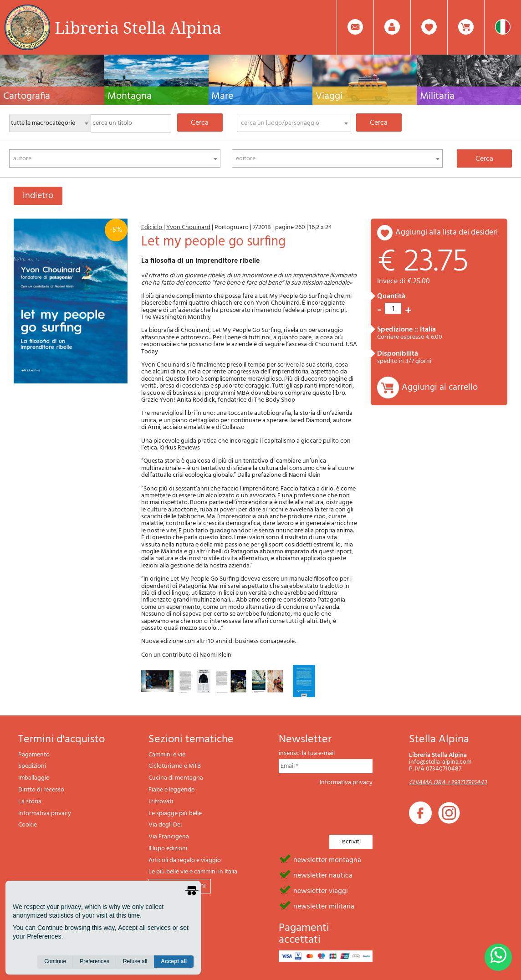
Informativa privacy (45, 814)
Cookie (28, 825)
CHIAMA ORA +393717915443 (448, 783)
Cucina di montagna (176, 778)
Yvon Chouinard (188, 227)
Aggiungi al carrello (440, 388)
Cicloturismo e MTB (175, 766)
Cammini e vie (167, 755)
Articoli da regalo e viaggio (185, 860)
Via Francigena (169, 837)
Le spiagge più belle (175, 814)
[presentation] (348, 808)
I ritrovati (161, 802)
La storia (30, 802)
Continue (55, 962)
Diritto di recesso (41, 790)
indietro (38, 196)
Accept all (174, 962)
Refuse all (135, 962)
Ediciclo (152, 227)
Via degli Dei (165, 825)
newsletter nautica (323, 875)
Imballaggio (34, 778)
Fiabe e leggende (171, 790)
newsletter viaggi (321, 890)
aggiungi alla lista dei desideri (447, 232)
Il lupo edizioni (168, 849)
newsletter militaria (324, 906)
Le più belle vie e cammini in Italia (193, 872)
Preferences (94, 962)
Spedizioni (32, 766)
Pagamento (34, 755)
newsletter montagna (327, 859)
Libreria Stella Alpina (138, 27)
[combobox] (294, 123)
